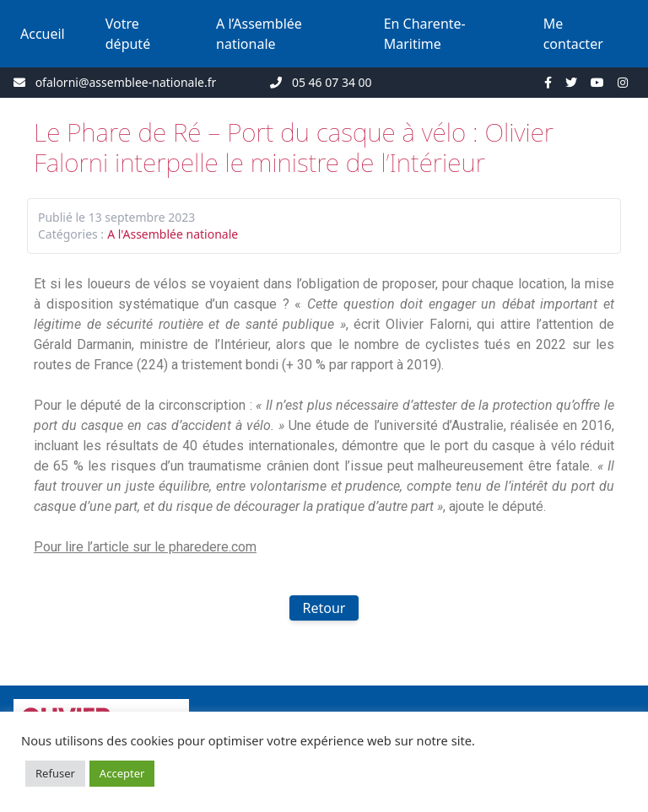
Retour (324, 608)
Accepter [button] (122, 773)
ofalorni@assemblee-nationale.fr (126, 82)
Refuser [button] (55, 773)
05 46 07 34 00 (332, 82)
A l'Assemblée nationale (173, 234)
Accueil (43, 34)
